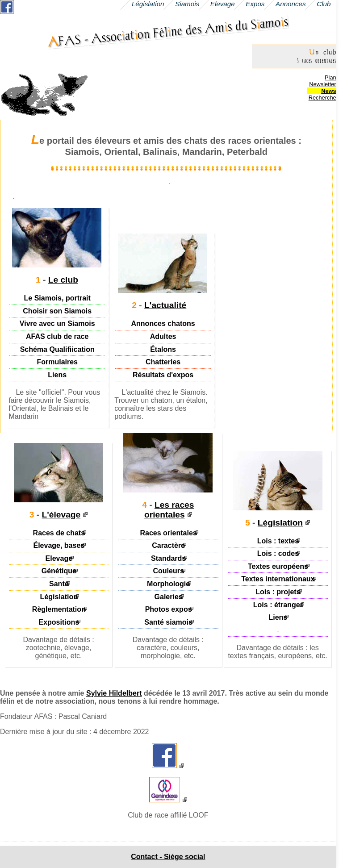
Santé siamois (168, 622)
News (328, 91)
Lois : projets (278, 592)
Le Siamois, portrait (57, 298)
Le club (63, 280)
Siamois (187, 4)
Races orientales (169, 532)
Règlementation (59, 609)
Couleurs (168, 571)
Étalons (163, 349)
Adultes (163, 336)
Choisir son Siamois (57, 311)
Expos (255, 4)
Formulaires (57, 362)
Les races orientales (169, 510)
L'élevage (61, 515)
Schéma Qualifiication (57, 349)
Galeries (169, 596)
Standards (168, 558)
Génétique (59, 571)
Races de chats (59, 532)
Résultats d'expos (163, 375)
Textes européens (278, 566)
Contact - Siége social (168, 857)
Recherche (322, 98)
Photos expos (169, 609)
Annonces (291, 4)
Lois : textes (278, 540)
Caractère (168, 545)
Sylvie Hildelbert (114, 693)
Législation (59, 596)
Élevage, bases (59, 545)
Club (324, 4)
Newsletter (322, 84)
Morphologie (168, 584)
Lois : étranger (278, 604)
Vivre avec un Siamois (57, 323)
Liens (57, 375)
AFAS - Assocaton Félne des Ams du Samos (168, 32)
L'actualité (165, 305)
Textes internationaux (278, 579)
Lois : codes (278, 553)
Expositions (59, 622)
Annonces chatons (163, 323)
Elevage (59, 558)
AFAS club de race (57, 336)
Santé (59, 584)
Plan (330, 77)
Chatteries (163, 362)
